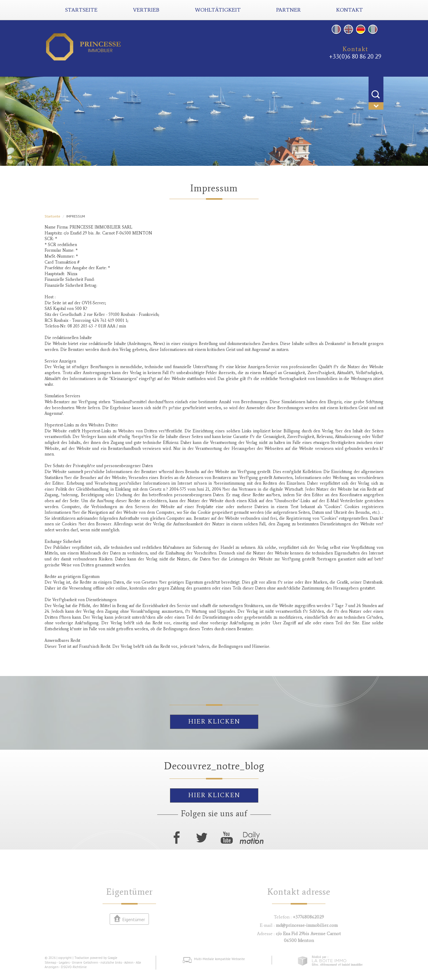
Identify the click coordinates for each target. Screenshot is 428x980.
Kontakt (350, 10)
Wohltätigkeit (218, 10)
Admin (129, 962)
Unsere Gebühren (85, 962)
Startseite (81, 10)
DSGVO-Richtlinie (74, 967)
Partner (288, 10)
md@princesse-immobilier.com (307, 925)
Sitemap (51, 962)
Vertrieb (146, 10)
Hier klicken (214, 721)
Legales (64, 962)
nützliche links (111, 962)
